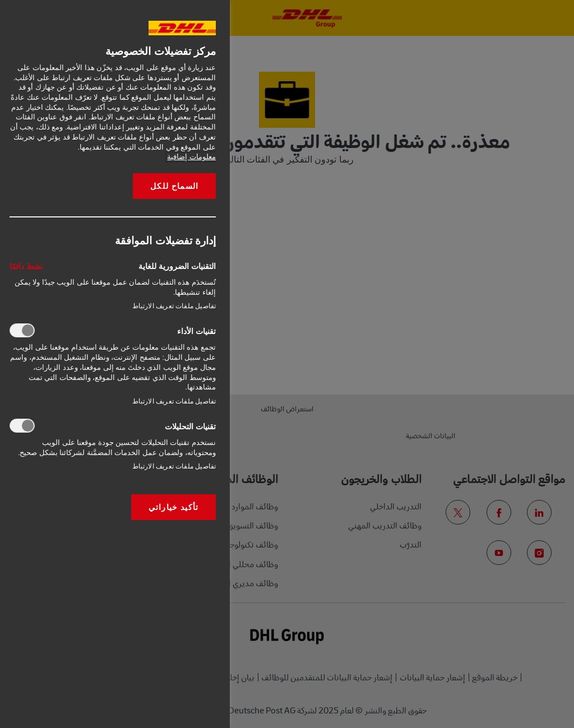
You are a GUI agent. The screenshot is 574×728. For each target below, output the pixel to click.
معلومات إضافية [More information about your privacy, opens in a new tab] (191, 157)
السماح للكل (174, 186)
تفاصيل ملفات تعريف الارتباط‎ (174, 306)
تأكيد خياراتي (173, 507)
